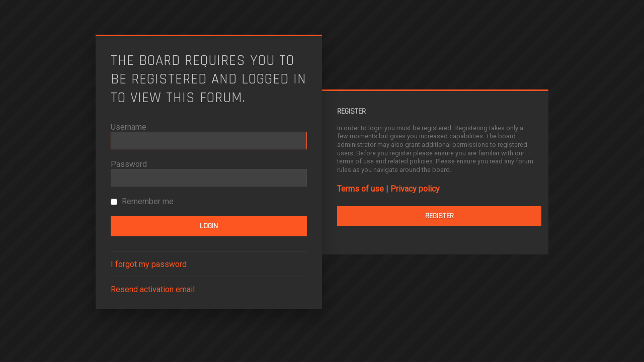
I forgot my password (149, 264)
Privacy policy (415, 189)
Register (439, 216)
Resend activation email (153, 289)
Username (129, 127)
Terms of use (360, 189)
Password (129, 164)
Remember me (142, 201)
